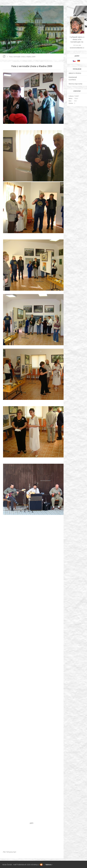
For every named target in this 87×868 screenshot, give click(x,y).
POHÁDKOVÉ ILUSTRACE (73, 79)
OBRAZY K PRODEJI (75, 73)
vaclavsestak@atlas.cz (77, 48)
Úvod (4, 56)
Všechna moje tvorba (75, 84)
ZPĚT (32, 823)
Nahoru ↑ (49, 865)
